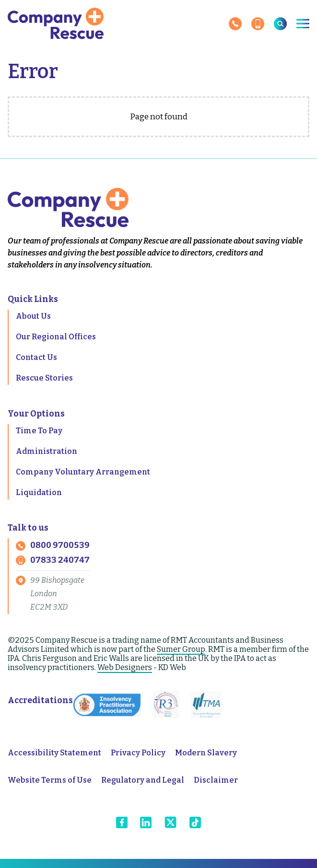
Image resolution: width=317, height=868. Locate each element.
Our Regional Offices (56, 337)
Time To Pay (39, 431)
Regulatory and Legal (143, 780)
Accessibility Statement (54, 753)
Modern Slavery (206, 753)
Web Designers (125, 667)
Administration (47, 451)
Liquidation (39, 492)
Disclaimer (216, 780)
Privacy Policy (138, 753)
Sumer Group (181, 649)
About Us (33, 316)
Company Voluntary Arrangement (83, 472)
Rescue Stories (44, 378)
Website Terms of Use (50, 780)
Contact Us (36, 357)
